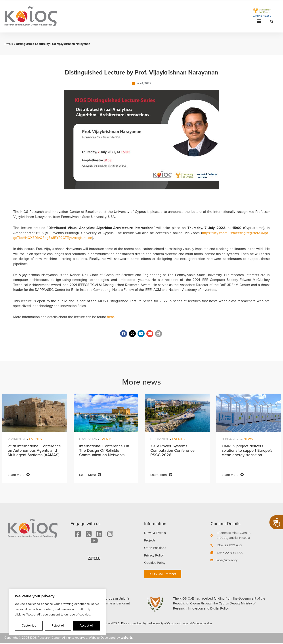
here (111, 317)
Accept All (86, 626)
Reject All (58, 626)
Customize (29, 626)
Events (9, 44)
